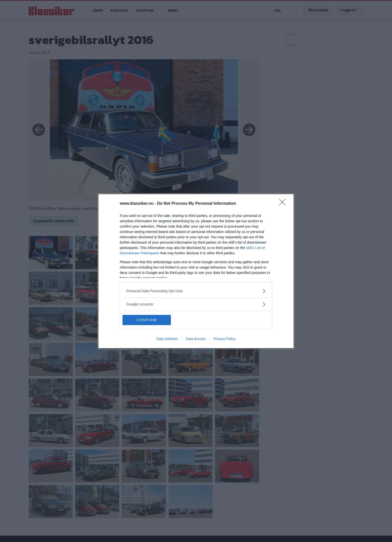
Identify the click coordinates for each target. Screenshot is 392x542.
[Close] (284, 204)
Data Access (196, 339)
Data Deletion (167, 339)
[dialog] (196, 271)
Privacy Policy (225, 339)
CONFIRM (147, 320)
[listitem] (196, 291)
